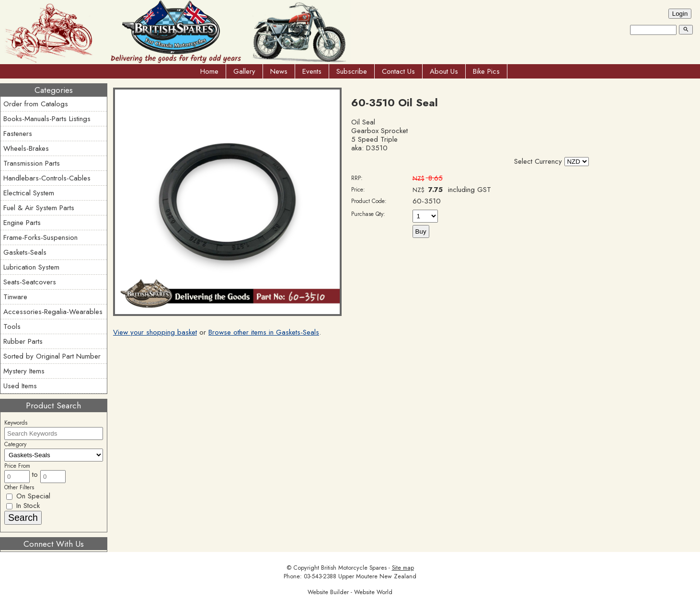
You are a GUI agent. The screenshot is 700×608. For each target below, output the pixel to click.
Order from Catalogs (36, 104)
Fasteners (18, 134)
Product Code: (369, 201)
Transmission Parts (32, 163)
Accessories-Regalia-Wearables (53, 312)
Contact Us (398, 71)
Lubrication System (31, 267)
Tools (12, 327)
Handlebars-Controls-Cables (47, 178)
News (279, 71)
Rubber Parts (23, 341)
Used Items (20, 386)
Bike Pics (486, 71)
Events (312, 71)
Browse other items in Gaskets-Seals (264, 332)
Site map (403, 568)
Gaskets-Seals (25, 252)
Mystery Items (24, 371)
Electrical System (29, 193)
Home (209, 71)
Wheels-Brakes (26, 148)
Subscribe (352, 71)
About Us (444, 71)
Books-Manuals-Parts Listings (47, 119)
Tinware (15, 297)
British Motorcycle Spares (354, 568)
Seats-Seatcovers (30, 282)
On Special (28, 496)
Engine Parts (22, 223)
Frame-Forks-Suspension (40, 237)
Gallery (244, 71)
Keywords (16, 423)
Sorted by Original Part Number (52, 356)
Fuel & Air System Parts (39, 208)
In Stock (23, 506)
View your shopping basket (155, 332)
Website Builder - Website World (350, 592)
